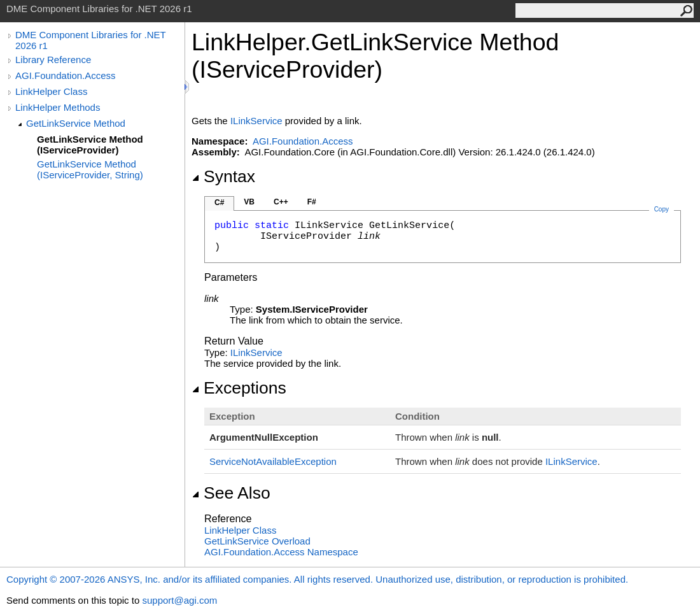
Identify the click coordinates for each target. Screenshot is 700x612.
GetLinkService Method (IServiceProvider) (90, 145)
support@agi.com (179, 600)
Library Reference (53, 60)
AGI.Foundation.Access (66, 75)
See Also (231, 493)
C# (219, 203)
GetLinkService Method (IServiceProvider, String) (90, 169)
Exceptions (239, 388)
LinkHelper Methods (58, 107)
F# (312, 202)
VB (249, 202)
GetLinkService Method (76, 123)
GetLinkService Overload (257, 541)
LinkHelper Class (51, 91)
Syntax (223, 176)
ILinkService (256, 121)
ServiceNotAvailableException (273, 461)
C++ (281, 202)
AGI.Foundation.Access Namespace (281, 552)
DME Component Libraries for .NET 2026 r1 (90, 40)
